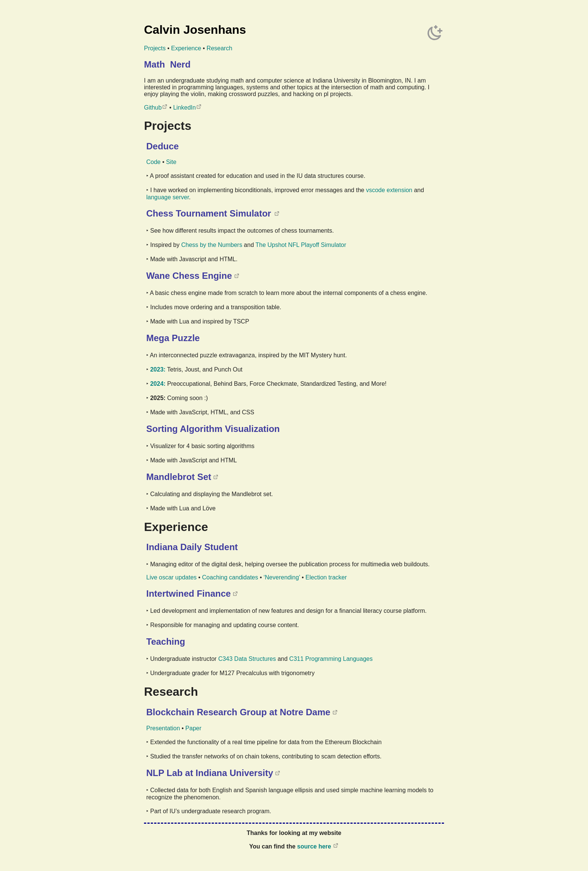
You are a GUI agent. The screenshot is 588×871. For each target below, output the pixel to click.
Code (153, 162)
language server (168, 197)
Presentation (163, 728)
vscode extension (389, 190)
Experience (186, 48)
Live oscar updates (171, 577)
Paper (193, 728)
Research (219, 48)
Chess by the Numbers (212, 245)
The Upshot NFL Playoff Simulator (301, 245)
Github (153, 108)
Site (171, 162)
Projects (155, 48)
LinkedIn (185, 108)
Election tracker (326, 577)
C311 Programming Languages (331, 659)
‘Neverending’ (282, 577)
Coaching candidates (230, 577)
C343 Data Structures (247, 659)
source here (314, 846)
